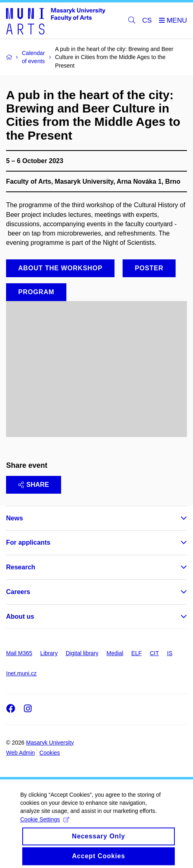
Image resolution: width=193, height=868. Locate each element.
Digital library (82, 653)
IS (170, 653)
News (15, 518)
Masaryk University (50, 743)
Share (34, 485)
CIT (154, 653)
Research (21, 567)
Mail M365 (19, 653)
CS (147, 20)
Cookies (50, 753)
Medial (115, 653)
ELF (137, 653)
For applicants (28, 542)
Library (49, 653)
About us (20, 617)
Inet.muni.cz (21, 673)
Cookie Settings (45, 826)
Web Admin (20, 753)
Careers (18, 592)
